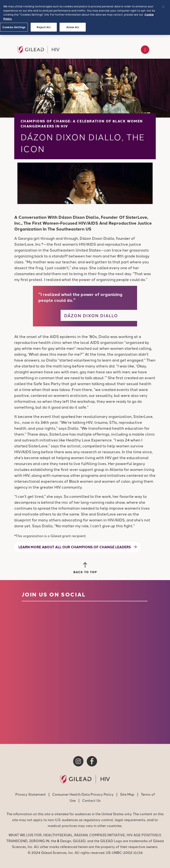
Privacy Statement (30, 794)
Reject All (44, 27)
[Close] (163, 7)
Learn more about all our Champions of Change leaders (75, 547)
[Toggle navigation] (145, 50)
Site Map (127, 794)
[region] (85, 17)
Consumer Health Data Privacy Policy (83, 794)
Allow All (73, 27)
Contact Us (91, 800)
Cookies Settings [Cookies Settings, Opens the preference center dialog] (14, 27)
